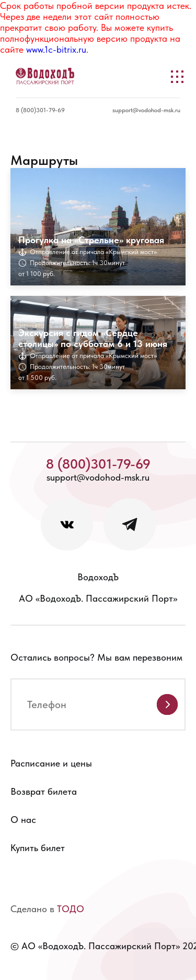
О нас (23, 820)
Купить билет (38, 848)
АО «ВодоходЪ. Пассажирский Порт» (98, 598)
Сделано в (47, 909)
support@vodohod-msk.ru (146, 110)
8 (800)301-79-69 (40, 110)
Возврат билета (44, 791)
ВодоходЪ (98, 577)
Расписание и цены (51, 763)
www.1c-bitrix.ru (56, 49)
